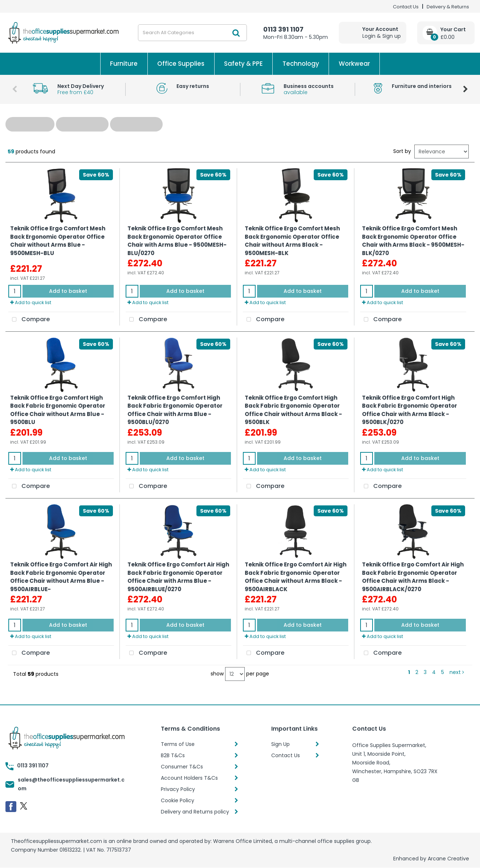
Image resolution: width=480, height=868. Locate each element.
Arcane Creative (448, 859)
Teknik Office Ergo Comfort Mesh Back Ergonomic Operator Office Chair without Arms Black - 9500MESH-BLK (292, 241)
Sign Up (280, 744)
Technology (301, 64)
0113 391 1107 (283, 29)
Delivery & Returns (448, 7)
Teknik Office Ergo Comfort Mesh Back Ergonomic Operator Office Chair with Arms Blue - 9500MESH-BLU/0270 (177, 241)
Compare (29, 320)
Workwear (354, 64)
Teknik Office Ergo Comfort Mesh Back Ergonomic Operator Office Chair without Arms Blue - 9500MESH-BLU (58, 241)
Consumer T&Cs (182, 767)
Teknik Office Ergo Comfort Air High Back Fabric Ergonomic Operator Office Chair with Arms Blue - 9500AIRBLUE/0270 (178, 577)
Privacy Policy (178, 789)
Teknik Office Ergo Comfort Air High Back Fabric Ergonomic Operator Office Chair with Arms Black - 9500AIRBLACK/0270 (413, 577)
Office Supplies (181, 64)
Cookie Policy (178, 800)
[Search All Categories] (192, 33)
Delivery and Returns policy (195, 812)
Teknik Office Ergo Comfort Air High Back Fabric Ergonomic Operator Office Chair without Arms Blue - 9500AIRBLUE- (61, 577)
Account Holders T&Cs (189, 778)
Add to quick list (31, 302)
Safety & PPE (243, 64)
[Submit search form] (236, 33)
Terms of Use (178, 744)
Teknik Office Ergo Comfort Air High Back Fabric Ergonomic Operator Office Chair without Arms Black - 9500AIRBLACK (296, 577)
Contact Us (406, 7)
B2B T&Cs (173, 755)
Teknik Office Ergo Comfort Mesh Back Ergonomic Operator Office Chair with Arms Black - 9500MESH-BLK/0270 (413, 241)
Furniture (124, 64)
